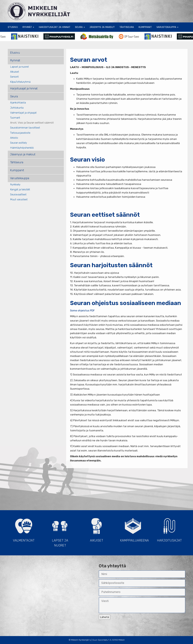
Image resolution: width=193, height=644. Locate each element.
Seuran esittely (19, 143)
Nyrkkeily (15, 184)
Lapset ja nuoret (19, 67)
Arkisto (14, 138)
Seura (80, 27)
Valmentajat (24, 529)
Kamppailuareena (134, 529)
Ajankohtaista (18, 103)
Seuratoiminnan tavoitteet (25, 128)
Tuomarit (15, 118)
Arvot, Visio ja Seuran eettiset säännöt (32, 123)
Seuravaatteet (18, 194)
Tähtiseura (127, 27)
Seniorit (14, 77)
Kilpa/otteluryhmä (20, 82)
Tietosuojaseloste (20, 133)
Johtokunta (17, 108)
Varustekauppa (167, 27)
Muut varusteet (19, 199)
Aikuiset (15, 72)
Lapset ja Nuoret (60, 531)
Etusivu (13, 27)
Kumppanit (145, 27)
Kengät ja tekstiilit (20, 189)
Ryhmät (28, 27)
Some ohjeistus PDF (82, 310)
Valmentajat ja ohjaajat (23, 113)
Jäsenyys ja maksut (102, 27)
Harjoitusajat (169, 529)
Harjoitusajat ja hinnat (55, 27)
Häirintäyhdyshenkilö (22, 148)
